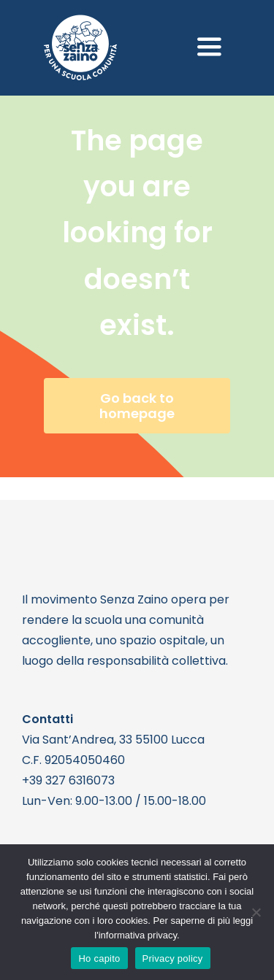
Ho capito (99, 958)
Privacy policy (173, 958)
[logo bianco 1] (80, 21)
